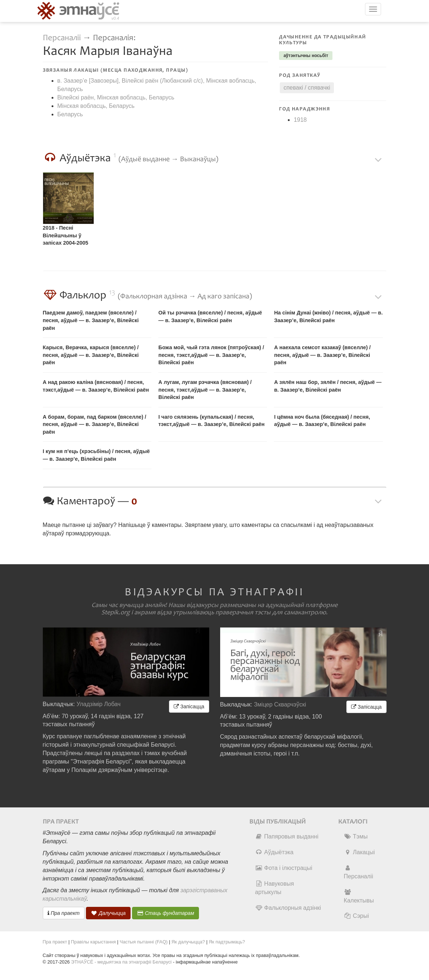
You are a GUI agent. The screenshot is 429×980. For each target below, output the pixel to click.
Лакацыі (359, 852)
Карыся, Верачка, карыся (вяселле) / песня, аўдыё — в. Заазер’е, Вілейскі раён (91, 355)
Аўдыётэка (274, 852)
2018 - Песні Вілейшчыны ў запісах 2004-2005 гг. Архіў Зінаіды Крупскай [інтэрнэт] (68, 236)
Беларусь (70, 114)
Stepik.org (116, 612)
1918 (300, 120)
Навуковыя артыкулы (274, 888)
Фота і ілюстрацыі (283, 868)
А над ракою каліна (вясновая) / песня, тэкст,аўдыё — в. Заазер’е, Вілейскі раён (96, 386)
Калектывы (359, 896)
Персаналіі (62, 38)
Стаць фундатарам (165, 913)
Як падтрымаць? (227, 942)
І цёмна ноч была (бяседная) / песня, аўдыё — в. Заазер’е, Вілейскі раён (322, 421)
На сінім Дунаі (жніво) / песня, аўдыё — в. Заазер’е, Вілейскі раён (328, 316)
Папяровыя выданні (287, 836)
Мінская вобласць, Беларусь (96, 106)
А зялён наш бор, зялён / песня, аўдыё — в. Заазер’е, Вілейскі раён (328, 386)
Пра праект (64, 913)
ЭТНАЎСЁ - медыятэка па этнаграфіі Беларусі (121, 962)
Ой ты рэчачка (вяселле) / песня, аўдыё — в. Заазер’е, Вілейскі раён (210, 316)
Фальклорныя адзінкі (288, 908)
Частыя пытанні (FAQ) (144, 942)
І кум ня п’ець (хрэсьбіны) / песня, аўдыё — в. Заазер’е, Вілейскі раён (96, 455)
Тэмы (356, 836)
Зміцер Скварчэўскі (280, 704)
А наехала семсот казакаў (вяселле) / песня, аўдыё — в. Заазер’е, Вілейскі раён (322, 355)
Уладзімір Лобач (99, 704)
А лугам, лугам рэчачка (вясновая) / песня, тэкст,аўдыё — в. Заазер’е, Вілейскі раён (205, 390)
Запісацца (189, 706)
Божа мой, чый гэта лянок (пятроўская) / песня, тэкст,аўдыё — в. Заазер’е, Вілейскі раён (211, 355)
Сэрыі (356, 916)
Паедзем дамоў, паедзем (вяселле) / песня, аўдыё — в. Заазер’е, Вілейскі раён (91, 320)
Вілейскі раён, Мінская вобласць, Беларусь (116, 97)
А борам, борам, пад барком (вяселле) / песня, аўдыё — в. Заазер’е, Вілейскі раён (95, 424)
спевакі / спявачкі (307, 88)
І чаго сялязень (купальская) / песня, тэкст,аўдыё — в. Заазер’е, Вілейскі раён (211, 421)
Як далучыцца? (188, 942)
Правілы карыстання (93, 942)
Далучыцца (108, 913)
